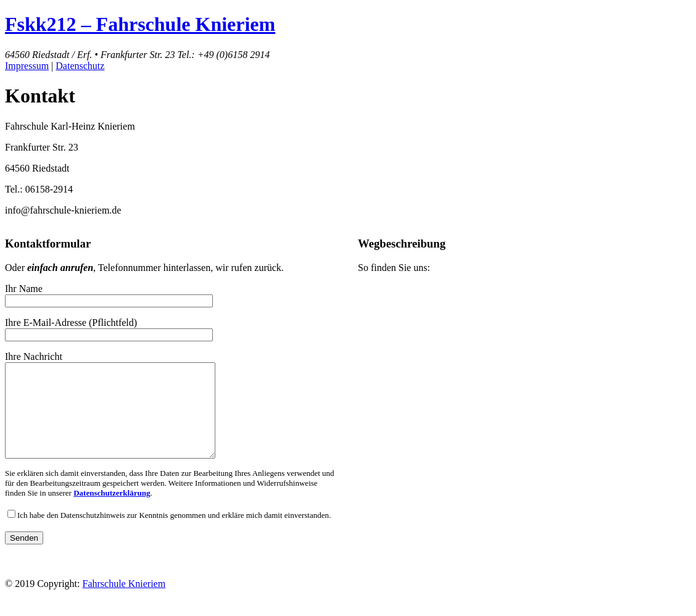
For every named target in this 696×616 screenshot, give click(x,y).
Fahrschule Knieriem (124, 595)
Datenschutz (80, 66)
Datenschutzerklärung (112, 511)
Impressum (27, 66)
